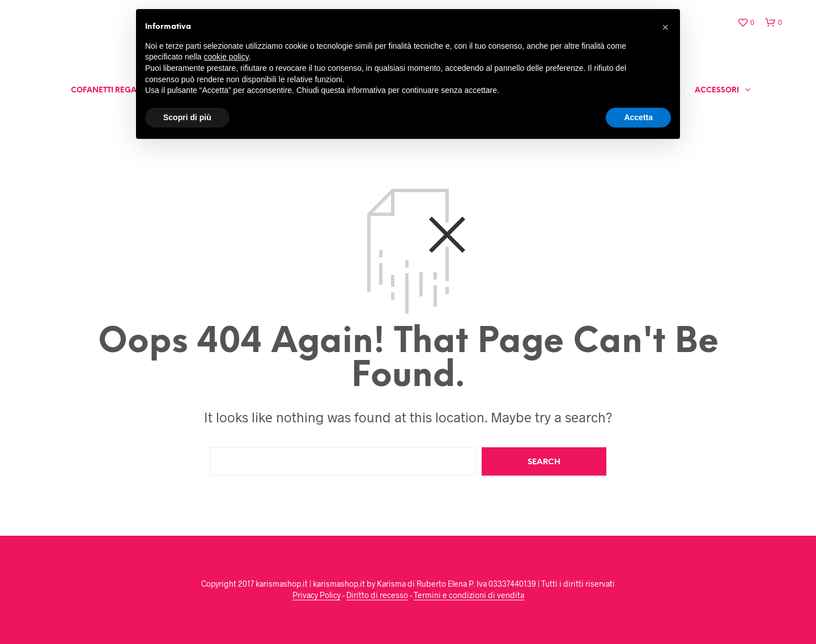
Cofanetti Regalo (109, 90)
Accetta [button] (638, 117)
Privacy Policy (316, 595)
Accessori (717, 90)
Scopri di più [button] (187, 117)
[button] (665, 27)
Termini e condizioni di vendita (469, 595)
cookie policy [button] (226, 57)
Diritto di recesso (377, 595)
